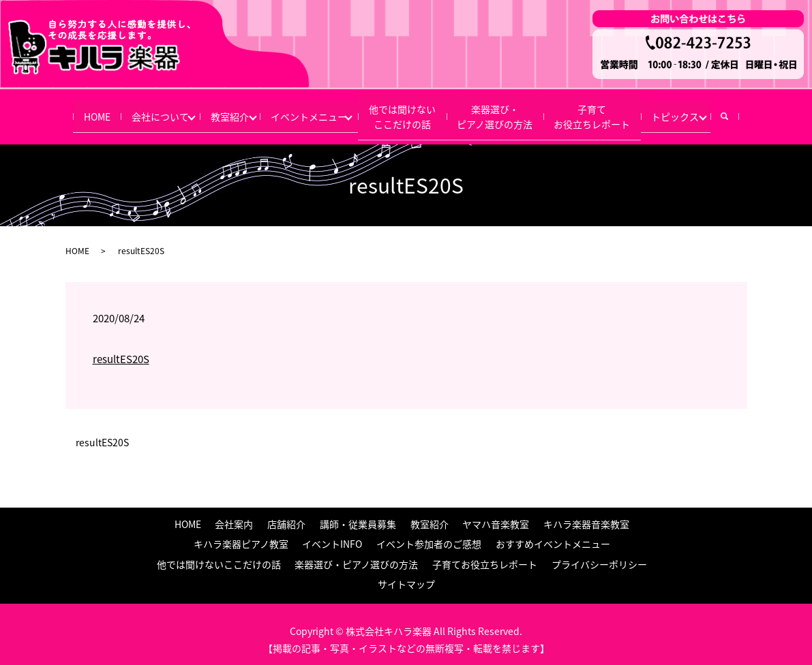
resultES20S (121, 348)
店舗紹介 (286, 512)
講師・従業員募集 (358, 512)
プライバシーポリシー (599, 553)
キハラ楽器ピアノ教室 (241, 533)
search (766, 110)
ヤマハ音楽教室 (496, 512)
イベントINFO (332, 533)
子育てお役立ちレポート (613, 110)
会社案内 (234, 512)
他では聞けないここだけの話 (408, 110)
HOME (66, 110)
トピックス (704, 110)
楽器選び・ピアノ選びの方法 (508, 110)
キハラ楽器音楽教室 (586, 512)
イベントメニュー (305, 110)
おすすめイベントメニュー (553, 533)
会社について (137, 110)
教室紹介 (216, 110)
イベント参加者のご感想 (429, 533)
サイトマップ (406, 573)
